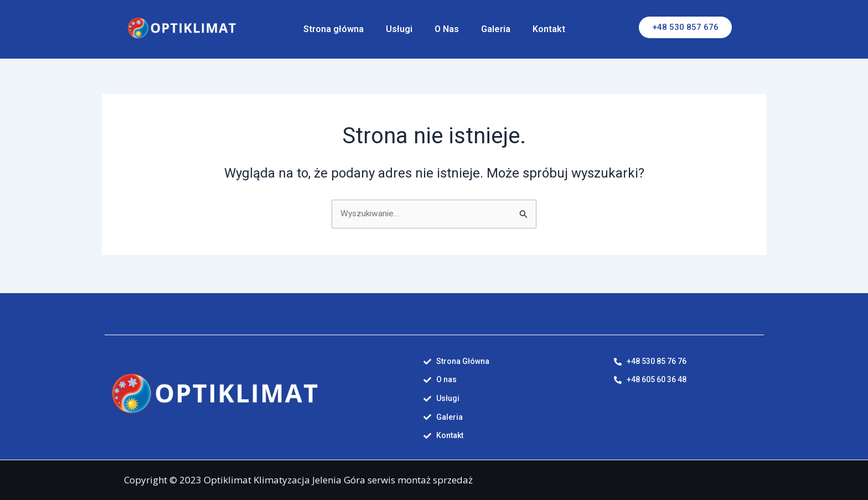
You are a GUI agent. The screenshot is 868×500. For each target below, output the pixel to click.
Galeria (496, 29)
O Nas (447, 29)
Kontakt (549, 29)
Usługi (399, 29)
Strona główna (334, 29)
